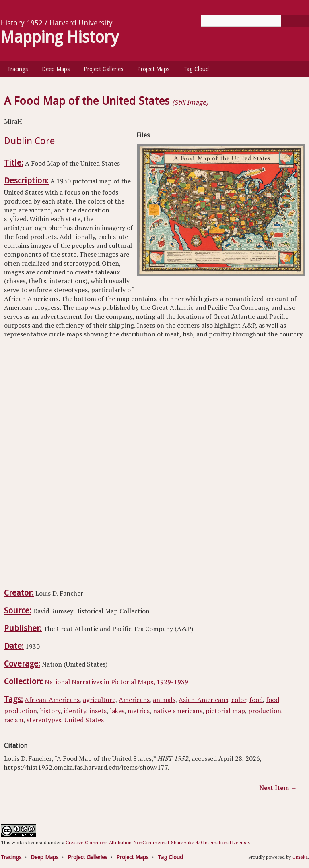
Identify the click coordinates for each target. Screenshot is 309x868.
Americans (134, 700)
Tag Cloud (196, 69)
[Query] (255, 21)
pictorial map (225, 711)
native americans (178, 711)
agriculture (99, 700)
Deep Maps (56, 69)
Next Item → (278, 788)
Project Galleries (103, 69)
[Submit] (295, 21)
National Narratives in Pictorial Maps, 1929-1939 (116, 682)
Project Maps (153, 69)
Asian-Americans (203, 700)
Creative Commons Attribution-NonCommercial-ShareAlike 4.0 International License (157, 842)
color (239, 700)
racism (14, 720)
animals (164, 700)
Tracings (18, 69)
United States (84, 720)
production (265, 711)
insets (98, 711)
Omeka (300, 857)
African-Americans (52, 700)
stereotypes (44, 720)
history (50, 711)
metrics (139, 711)
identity (75, 711)
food (256, 700)
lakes (117, 711)
